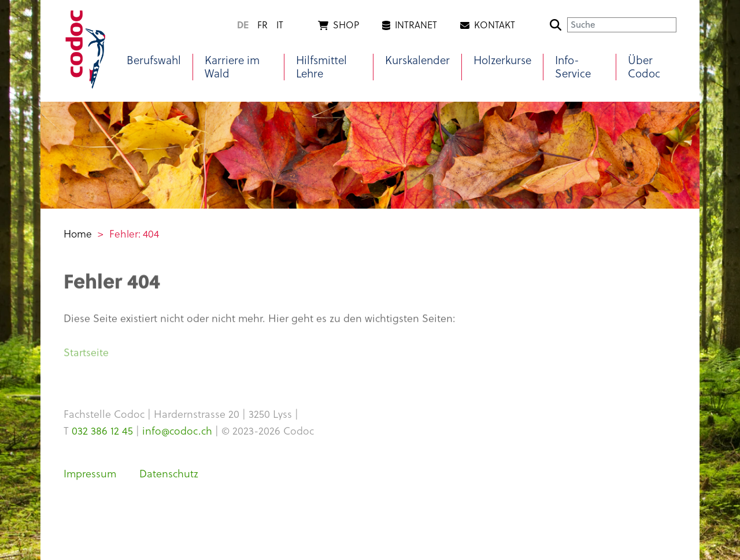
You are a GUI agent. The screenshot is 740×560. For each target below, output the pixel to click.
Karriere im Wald (232, 67)
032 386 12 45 (102, 431)
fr (262, 25)
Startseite (86, 355)
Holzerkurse (502, 60)
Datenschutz (169, 474)
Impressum (90, 474)
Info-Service (573, 67)
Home (78, 234)
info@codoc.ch (177, 431)
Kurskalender (417, 60)
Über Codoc (644, 67)
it (280, 25)
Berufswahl (154, 60)
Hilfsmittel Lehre (321, 67)
